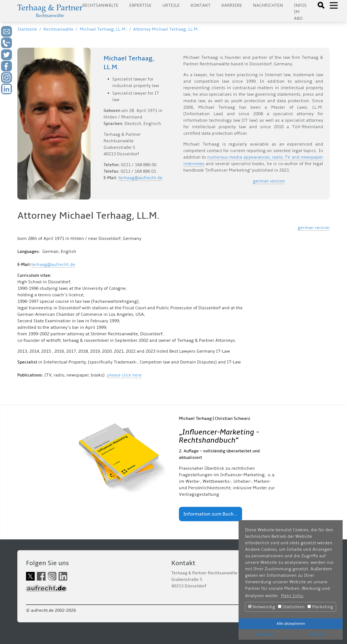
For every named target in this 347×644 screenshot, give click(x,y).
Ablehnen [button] (317, 634)
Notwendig (262, 607)
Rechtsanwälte (100, 5)
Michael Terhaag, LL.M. (103, 29)
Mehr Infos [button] (292, 596)
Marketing (320, 607)
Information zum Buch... (211, 514)
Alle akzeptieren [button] (291, 624)
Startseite (27, 29)
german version (269, 181)
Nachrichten (268, 5)
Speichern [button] (265, 634)
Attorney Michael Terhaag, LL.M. (166, 29)
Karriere (232, 5)
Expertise (140, 5)
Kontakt (201, 5)
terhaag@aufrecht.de (140, 178)
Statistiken (291, 607)
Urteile (171, 5)
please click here (124, 375)
